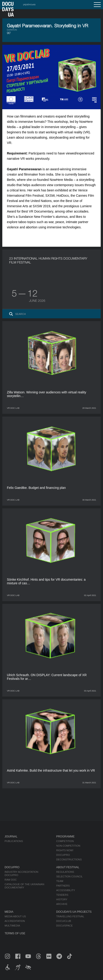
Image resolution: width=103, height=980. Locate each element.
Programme (65, 837)
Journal (11, 837)
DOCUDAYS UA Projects (74, 912)
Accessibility (66, 890)
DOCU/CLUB (64, 921)
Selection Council (69, 876)
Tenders (62, 895)
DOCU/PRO (63, 855)
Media (9, 912)
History (62, 899)
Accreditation (15, 921)
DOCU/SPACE (64, 926)
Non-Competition (68, 846)
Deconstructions (69, 860)
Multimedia (12, 926)
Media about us (15, 916)
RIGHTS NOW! (65, 850)
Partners (63, 886)
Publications (14, 841)
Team (60, 881)
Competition (65, 841)
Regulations (65, 872)
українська (29, 4)
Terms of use (15, 933)
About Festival (68, 867)
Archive (62, 904)
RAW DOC (11, 880)
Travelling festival (70, 916)
